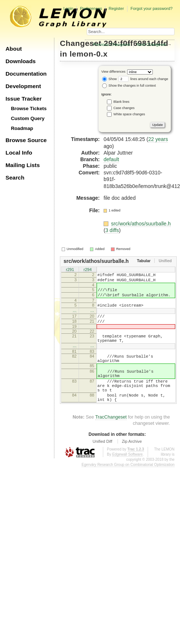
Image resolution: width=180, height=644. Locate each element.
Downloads (21, 61)
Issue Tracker (24, 99)
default (111, 159)
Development (23, 86)
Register (116, 8)
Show (109, 79)
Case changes (124, 108)
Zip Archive (132, 466)
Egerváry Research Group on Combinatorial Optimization (128, 489)
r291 (70, 270)
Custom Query (28, 118)
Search (15, 178)
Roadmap (22, 128)
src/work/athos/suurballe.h (141, 224)
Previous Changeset (112, 44)
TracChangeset (111, 441)
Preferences (91, 8)
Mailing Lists (23, 165)
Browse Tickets (29, 108)
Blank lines (122, 101)
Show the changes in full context (129, 86)
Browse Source (26, 140)
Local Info (19, 153)
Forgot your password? (151, 8)
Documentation (26, 74)
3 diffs (112, 230)
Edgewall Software (127, 479)
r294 (87, 270)
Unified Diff (102, 466)
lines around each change (143, 79)
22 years (158, 139)
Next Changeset (151, 44)
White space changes (129, 114)
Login (68, 8)
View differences (114, 72)
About (14, 49)
